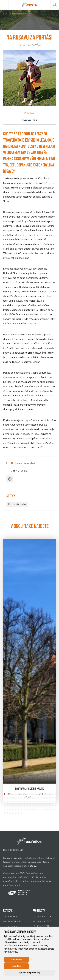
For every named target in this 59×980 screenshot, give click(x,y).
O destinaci (13, 917)
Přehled (29, 113)
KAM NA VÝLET (34, 45)
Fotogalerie (30, 120)
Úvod (22, 45)
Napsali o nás (14, 921)
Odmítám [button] (16, 966)
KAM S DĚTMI (44, 926)
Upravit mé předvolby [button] (29, 973)
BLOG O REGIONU (13, 850)
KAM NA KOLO (44, 921)
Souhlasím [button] (16, 960)
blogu (33, 866)
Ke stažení (12, 926)
